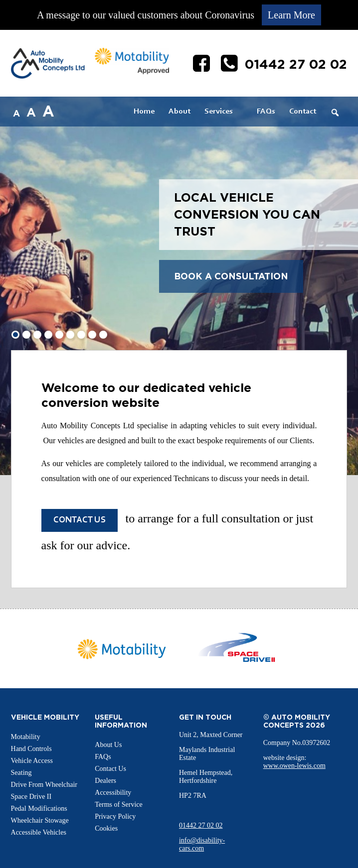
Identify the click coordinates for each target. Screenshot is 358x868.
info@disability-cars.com (202, 844)
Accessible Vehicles (39, 832)
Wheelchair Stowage (40, 820)
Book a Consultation (231, 276)
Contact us (80, 520)
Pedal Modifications (39, 808)
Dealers (105, 781)
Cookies (106, 828)
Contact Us (110, 769)
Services (219, 112)
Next (306, 649)
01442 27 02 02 (201, 825)
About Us (108, 745)
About (179, 112)
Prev (52, 649)
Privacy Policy (115, 816)
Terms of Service (118, 805)
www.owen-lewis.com (294, 766)
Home (144, 112)
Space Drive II (31, 797)
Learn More (291, 15)
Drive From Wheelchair (44, 785)
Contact (303, 112)
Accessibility (113, 793)
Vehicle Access (32, 761)
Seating (21, 773)
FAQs (266, 112)
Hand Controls (31, 749)
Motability (26, 737)
